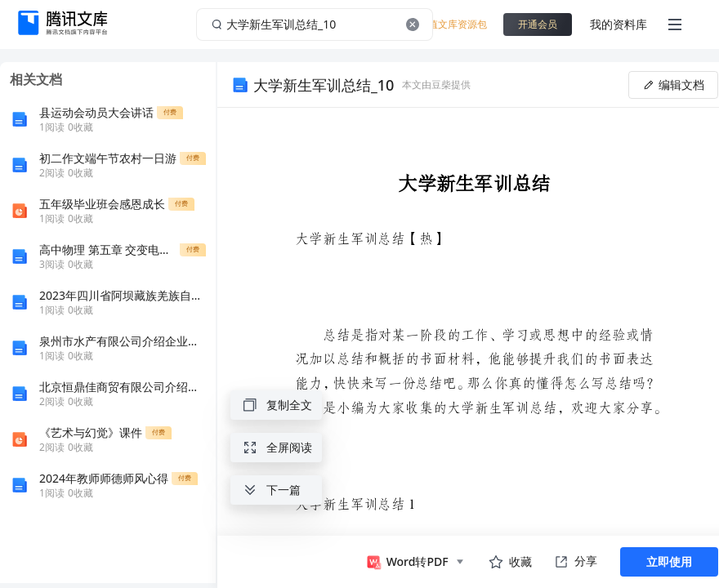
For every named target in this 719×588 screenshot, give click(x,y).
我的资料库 (619, 24)
